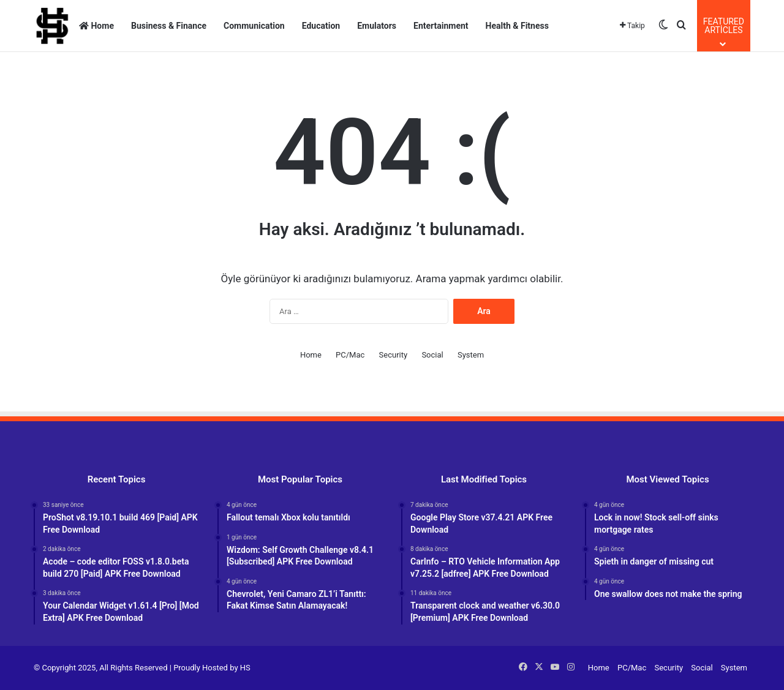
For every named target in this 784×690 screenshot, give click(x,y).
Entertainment (441, 26)
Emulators (377, 26)
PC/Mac (350, 355)
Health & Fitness (517, 26)
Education (321, 26)
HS (245, 668)
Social (432, 355)
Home (96, 26)
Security (394, 355)
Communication (254, 26)
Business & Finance (169, 26)
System (471, 355)
